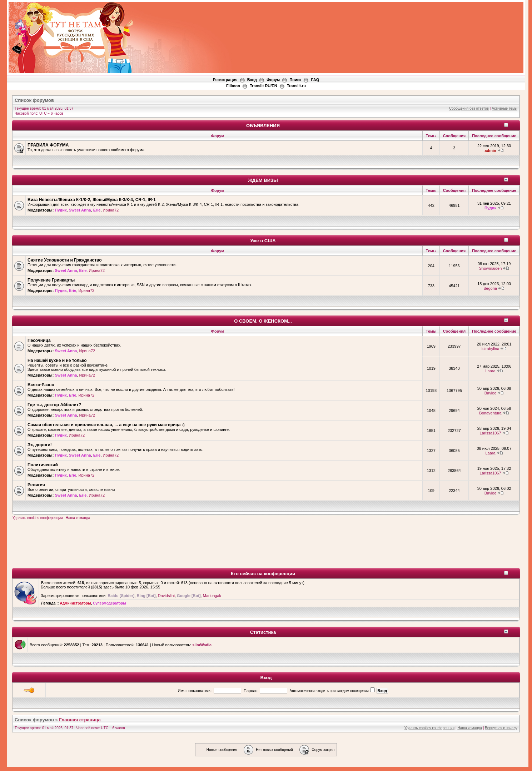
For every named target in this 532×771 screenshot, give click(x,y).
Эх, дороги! (40, 445)
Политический (43, 465)
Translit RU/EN (263, 86)
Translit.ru (296, 86)
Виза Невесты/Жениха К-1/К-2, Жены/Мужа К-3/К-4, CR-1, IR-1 (92, 200)
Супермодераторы (110, 603)
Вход (252, 80)
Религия (36, 485)
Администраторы (75, 603)
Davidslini (166, 596)
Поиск (295, 80)
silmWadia (202, 645)
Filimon (233, 86)
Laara (490, 371)
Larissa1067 (491, 433)
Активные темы (504, 108)
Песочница (39, 340)
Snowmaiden (491, 268)
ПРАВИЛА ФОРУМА (48, 145)
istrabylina (491, 349)
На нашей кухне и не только (57, 360)
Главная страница (80, 720)
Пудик (61, 210)
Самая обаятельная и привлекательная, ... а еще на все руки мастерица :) (106, 425)
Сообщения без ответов (469, 108)
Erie (97, 210)
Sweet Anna (80, 210)
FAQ (315, 80)
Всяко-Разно (41, 385)
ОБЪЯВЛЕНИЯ (263, 126)
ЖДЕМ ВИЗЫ (263, 180)
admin (490, 150)
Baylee (491, 393)
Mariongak (212, 596)
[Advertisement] (393, 22)
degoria (490, 288)
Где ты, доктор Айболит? (54, 405)
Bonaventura (490, 413)
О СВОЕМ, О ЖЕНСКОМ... (263, 321)
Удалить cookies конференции (38, 518)
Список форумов (34, 100)
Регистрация (225, 80)
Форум (273, 80)
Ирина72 (111, 210)
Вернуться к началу (501, 728)
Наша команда (78, 518)
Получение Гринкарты (51, 280)
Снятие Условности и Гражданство (65, 260)
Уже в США (263, 241)
